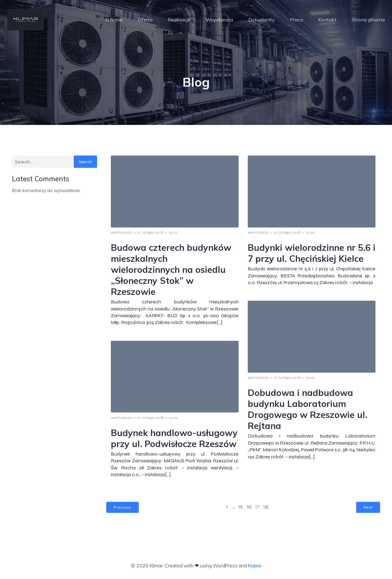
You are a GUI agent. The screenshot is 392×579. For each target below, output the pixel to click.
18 (266, 508)
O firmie (114, 20)
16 (249, 508)
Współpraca (219, 20)
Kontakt (327, 20)
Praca (296, 20)
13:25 (310, 378)
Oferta (145, 20)
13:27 (173, 233)
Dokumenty (262, 20)
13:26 (310, 233)
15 (241, 508)
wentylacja (121, 233)
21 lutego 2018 (150, 233)
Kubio (255, 566)
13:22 (173, 418)
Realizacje (179, 20)
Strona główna (368, 20)
